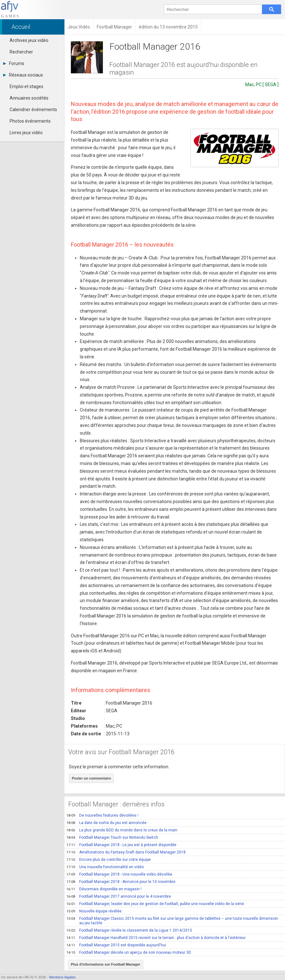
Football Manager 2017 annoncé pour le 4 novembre (119, 896)
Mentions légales (62, 977)
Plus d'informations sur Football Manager (106, 964)
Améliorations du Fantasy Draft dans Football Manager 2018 (126, 852)
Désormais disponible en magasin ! (104, 889)
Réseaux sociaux (23, 75)
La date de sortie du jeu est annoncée (106, 823)
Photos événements (30, 121)
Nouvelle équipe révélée (94, 911)
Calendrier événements (33, 110)
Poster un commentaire (91, 778)
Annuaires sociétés (29, 98)
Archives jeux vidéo (29, 40)
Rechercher (21, 52)
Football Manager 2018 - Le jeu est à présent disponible (121, 845)
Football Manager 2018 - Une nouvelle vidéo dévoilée (119, 874)
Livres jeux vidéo (26, 133)
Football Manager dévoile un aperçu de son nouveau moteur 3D (129, 952)
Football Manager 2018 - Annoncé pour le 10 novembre (121, 882)
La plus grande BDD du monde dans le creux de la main (122, 830)
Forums (14, 63)
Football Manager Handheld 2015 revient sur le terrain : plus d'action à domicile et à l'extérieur (156, 938)
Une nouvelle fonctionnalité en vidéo (105, 867)
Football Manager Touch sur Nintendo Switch (112, 837)
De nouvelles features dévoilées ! (102, 815)
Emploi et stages (26, 86)
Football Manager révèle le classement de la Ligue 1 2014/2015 (129, 930)
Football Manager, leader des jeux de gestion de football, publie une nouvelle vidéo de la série (155, 904)
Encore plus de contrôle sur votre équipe (109, 860)
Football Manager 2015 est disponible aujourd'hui (116, 945)
